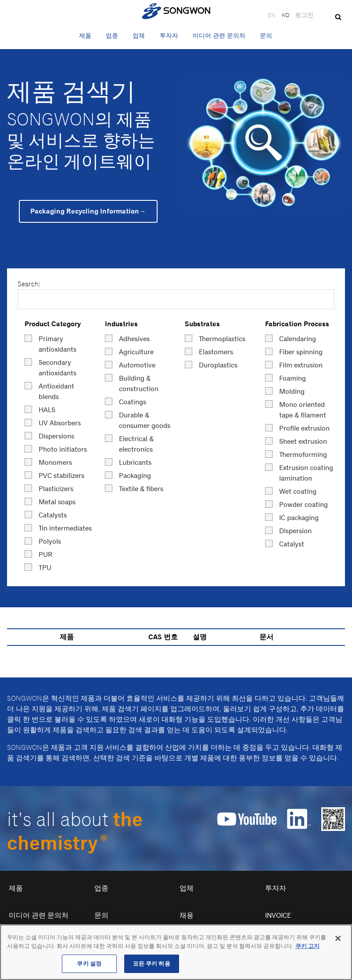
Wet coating (298, 491)
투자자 (169, 36)
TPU (45, 568)
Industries (121, 324)
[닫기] (338, 940)
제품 (85, 36)
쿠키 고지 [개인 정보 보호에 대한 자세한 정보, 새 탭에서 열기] (307, 947)
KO (286, 15)
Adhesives (134, 339)
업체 (139, 36)
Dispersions (56, 436)
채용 (187, 915)
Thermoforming (303, 454)
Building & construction (139, 383)
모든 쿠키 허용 (152, 965)
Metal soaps (57, 502)
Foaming (293, 378)
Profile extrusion (304, 428)
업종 (112, 36)
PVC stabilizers (61, 476)
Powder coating (304, 504)
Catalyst (292, 544)
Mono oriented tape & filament (303, 410)
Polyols (50, 541)
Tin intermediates (65, 528)
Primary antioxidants (57, 344)
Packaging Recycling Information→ (88, 211)
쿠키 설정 (89, 965)
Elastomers (216, 352)
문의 (266, 36)
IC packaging (299, 518)
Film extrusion (301, 365)
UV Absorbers (60, 423)
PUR (46, 554)
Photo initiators (63, 449)
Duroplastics (218, 365)
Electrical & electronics (136, 444)
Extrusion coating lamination (306, 473)
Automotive (137, 365)
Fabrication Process (297, 324)
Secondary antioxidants (57, 368)
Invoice (278, 915)
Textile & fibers (141, 489)
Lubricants (135, 462)
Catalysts (53, 515)
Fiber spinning (301, 352)
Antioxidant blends (56, 391)
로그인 (304, 15)
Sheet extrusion (303, 441)
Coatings (133, 402)
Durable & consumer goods (145, 420)
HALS (47, 410)
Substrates (202, 324)
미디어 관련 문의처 (219, 36)
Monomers (55, 462)
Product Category (53, 324)
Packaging (135, 476)
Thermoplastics (222, 339)
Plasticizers (56, 489)
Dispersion (295, 531)
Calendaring (298, 339)
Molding (292, 391)
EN (272, 15)
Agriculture (136, 352)
